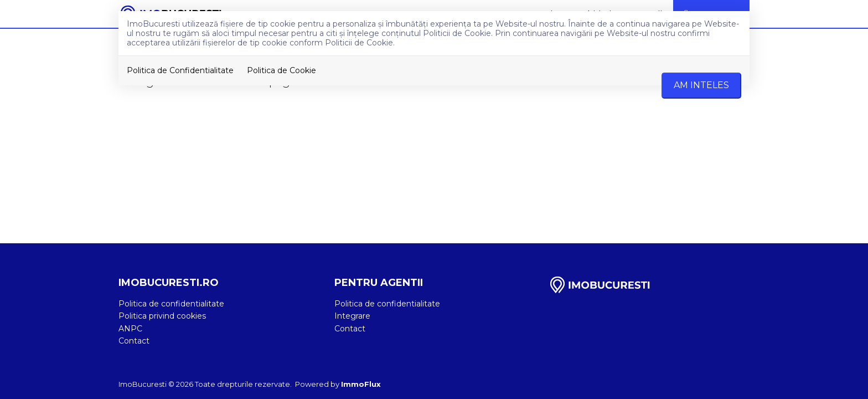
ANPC (130, 329)
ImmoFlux (361, 384)
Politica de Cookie (281, 70)
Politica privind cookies (162, 316)
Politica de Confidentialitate (180, 70)
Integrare (352, 316)
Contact (134, 341)
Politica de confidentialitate (171, 304)
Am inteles (701, 85)
